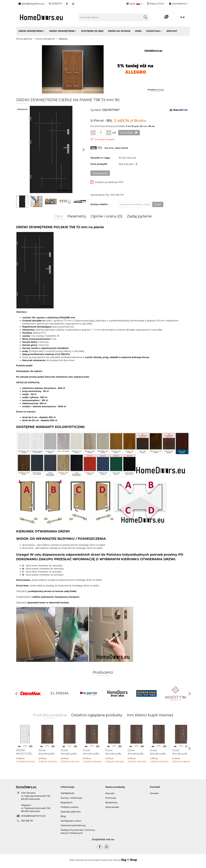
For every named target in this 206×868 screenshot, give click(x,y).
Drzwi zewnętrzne (32, 31)
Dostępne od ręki (92, 31)
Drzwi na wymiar (119, 31)
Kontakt (172, 31)
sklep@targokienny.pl (33, 816)
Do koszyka (129, 133)
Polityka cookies (70, 807)
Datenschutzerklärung (73, 825)
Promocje (111, 798)
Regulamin (67, 802)
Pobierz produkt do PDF (107, 182)
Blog (63, 816)
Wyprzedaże (112, 807)
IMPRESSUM (67, 793)
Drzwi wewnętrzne (63, 31)
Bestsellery (111, 802)
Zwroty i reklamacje (72, 798)
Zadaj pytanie (100, 173)
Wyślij (158, 204)
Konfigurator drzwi (71, 821)
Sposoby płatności (71, 812)
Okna (138, 31)
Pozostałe (154, 31)
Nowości (110, 793)
